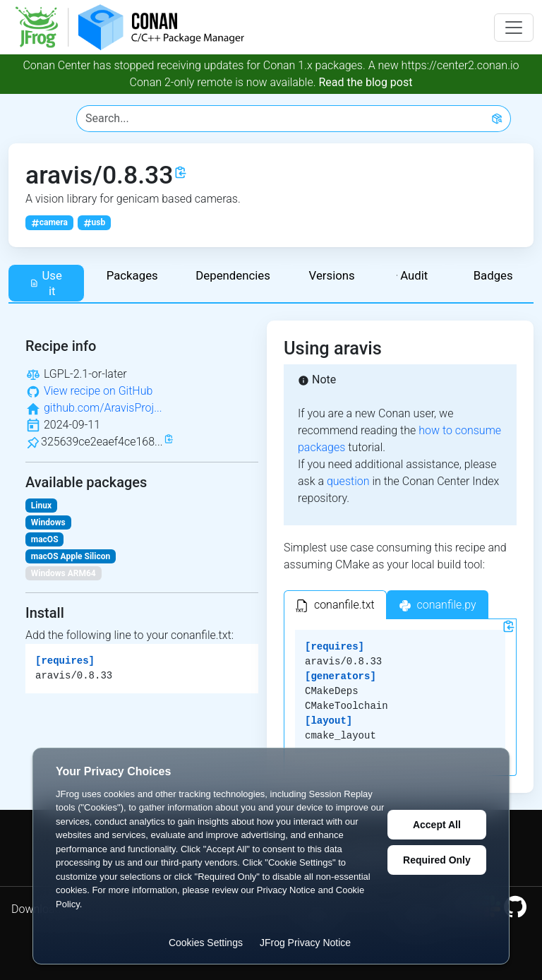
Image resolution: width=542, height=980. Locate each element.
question (348, 481)
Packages (132, 275)
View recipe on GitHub (98, 391)
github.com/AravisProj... (103, 408)
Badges (493, 275)
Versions (332, 275)
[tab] (335, 605)
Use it (46, 283)
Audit (412, 275)
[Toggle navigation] (514, 28)
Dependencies (233, 275)
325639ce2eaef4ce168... (102, 442)
